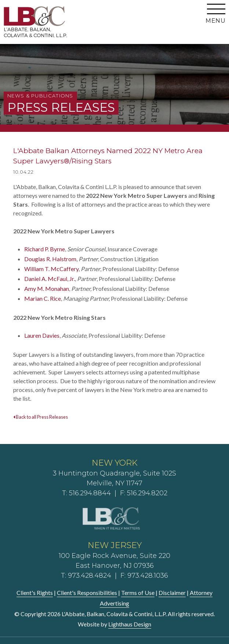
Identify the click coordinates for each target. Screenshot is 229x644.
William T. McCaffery (51, 269)
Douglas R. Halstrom (50, 259)
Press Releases (61, 107)
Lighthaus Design (130, 624)
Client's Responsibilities (87, 593)
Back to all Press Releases (41, 417)
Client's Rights (35, 593)
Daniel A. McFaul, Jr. (50, 279)
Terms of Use (138, 593)
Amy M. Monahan (47, 288)
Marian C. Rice (43, 298)
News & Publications (40, 96)
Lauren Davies (42, 335)
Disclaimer (172, 593)
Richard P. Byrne (45, 249)
